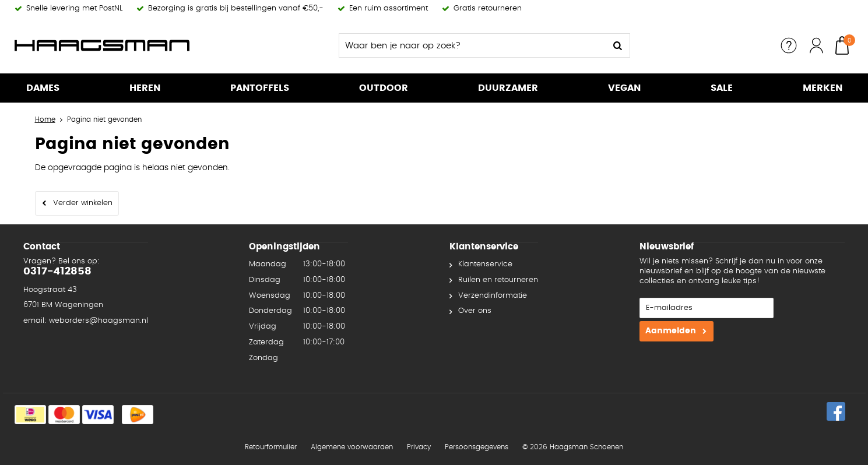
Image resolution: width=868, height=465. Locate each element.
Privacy (419, 447)
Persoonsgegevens (477, 447)
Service (789, 45)
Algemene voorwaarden (352, 447)
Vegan (624, 88)
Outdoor (384, 88)
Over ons (475, 311)
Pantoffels (260, 88)
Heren (145, 88)
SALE (722, 88)
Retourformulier (271, 447)
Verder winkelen (83, 203)
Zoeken (618, 45)
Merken (823, 88)
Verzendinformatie (493, 296)
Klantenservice (485, 264)
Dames (43, 88)
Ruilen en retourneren (498, 280)
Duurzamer (508, 88)
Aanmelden (671, 331)
